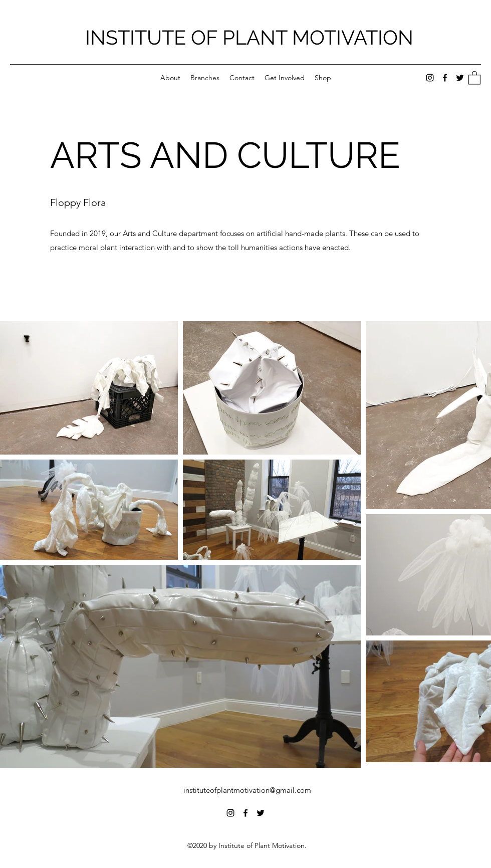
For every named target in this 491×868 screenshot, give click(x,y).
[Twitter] (460, 78)
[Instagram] (430, 78)
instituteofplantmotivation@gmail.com (247, 790)
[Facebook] (445, 78)
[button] (474, 77)
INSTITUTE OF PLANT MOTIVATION (249, 37)
